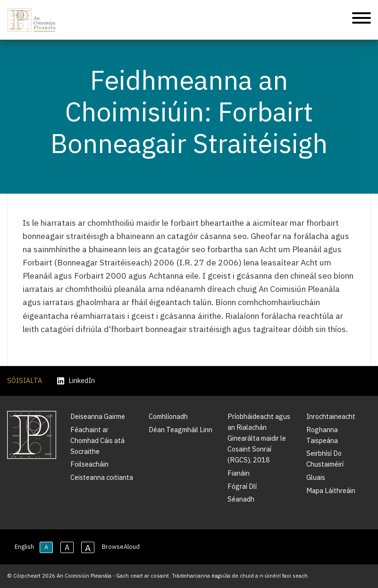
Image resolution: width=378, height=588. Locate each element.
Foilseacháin (89, 464)
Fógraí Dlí (242, 486)
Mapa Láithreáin (331, 490)
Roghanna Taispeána (322, 435)
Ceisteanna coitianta (102, 477)
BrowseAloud (121, 547)
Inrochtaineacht (331, 416)
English (24, 547)
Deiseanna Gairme (98, 416)
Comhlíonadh (168, 416)
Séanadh (241, 499)
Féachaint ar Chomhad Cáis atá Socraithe (97, 440)
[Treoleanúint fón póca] (361, 20)
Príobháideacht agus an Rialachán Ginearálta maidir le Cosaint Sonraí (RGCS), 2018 (259, 438)
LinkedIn (76, 381)
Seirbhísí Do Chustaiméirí (325, 459)
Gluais (316, 477)
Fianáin (239, 473)
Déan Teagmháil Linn (181, 430)
